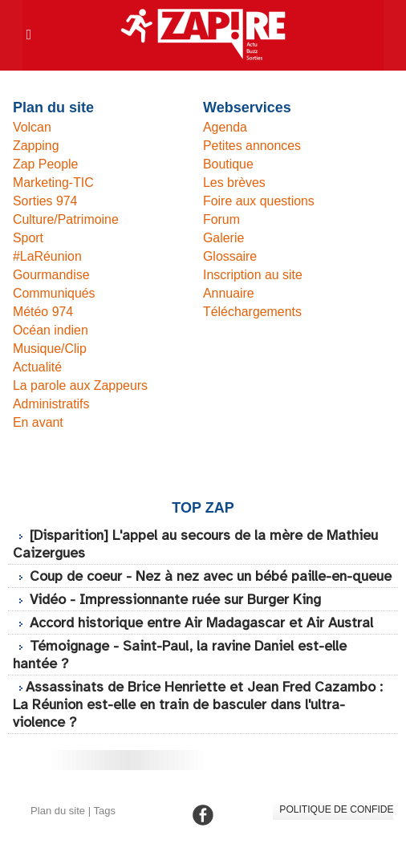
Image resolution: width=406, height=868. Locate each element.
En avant (38, 422)
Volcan (32, 127)
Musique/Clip (50, 349)
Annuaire (229, 293)
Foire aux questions (259, 201)
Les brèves (234, 183)
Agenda (225, 127)
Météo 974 (43, 312)
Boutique (228, 164)
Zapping (36, 146)
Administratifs (51, 404)
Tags (104, 828)
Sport (28, 238)
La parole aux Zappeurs (81, 385)
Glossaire (230, 256)
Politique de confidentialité (335, 827)
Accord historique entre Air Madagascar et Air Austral (205, 640)
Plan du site (58, 828)
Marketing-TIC (53, 183)
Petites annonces (252, 146)
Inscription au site (253, 275)
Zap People (46, 164)
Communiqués (54, 293)
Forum (221, 219)
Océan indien (51, 330)
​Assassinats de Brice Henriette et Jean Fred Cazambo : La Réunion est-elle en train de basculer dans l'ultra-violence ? (200, 722)
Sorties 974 (45, 201)
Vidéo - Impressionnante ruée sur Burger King (179, 617)
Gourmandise (51, 275)
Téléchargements (253, 312)
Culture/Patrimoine (66, 219)
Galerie (224, 238)
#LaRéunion (47, 256)
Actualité (37, 367)
